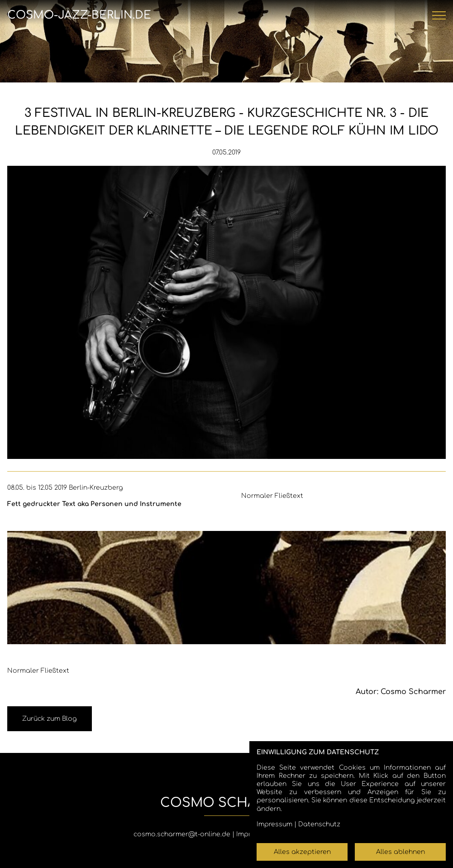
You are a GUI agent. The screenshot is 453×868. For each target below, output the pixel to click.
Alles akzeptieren (302, 852)
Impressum (274, 824)
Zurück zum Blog (50, 719)
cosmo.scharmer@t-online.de (182, 834)
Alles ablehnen (401, 852)
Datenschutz (319, 824)
